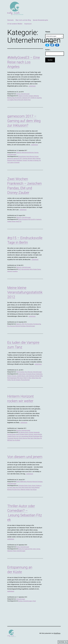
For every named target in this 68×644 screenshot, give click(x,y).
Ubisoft (26, 100)
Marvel (16, 100)
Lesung (38, 549)
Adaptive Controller (23, 96)
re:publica (15, 271)
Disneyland (25, 219)
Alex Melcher (21, 432)
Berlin (31, 269)
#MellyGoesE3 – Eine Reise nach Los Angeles (24, 62)
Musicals (12, 326)
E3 (36, 98)
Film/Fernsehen (29, 324)
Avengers (31, 96)
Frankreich (39, 219)
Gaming (18, 94)
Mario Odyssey (36, 158)
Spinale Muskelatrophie (40, 20)
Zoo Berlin (17, 440)
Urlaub (17, 221)
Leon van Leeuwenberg (22, 436)
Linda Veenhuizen (30, 376)
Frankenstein (39, 374)
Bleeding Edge (11, 98)
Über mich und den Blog (23, 20)
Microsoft (21, 100)
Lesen (34, 549)
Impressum (28, 24)
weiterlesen (32, 86)
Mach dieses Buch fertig (28, 488)
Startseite (10, 20)
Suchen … (48, 50)
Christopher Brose (30, 374)
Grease (34, 486)
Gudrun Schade (20, 434)
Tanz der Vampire (16, 380)
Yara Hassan (33, 490)
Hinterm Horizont (12, 376)
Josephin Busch (21, 376)
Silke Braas (37, 438)
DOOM (33, 98)
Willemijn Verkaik (25, 490)
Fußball (9, 221)
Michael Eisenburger (34, 436)
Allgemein (19, 153)
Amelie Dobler (22, 374)
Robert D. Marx (27, 378)
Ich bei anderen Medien (15, 24)
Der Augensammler (27, 549)
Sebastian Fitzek (12, 551)
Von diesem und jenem (25, 457)
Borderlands (18, 98)
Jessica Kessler (38, 434)
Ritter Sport (20, 378)
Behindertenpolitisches (28, 153)
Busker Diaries (37, 269)
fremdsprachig (37, 324)
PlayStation (19, 160)
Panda (13, 221)
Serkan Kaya (35, 378)
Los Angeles (10, 100)
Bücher (18, 482)
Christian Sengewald (34, 432)
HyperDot (39, 98)
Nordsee (20, 601)
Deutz (30, 486)
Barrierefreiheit (22, 156)
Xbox (29, 100)
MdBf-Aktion (23, 482)
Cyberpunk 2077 (26, 98)
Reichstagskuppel (12, 378)
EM (29, 219)
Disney (20, 219)
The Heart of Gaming (33, 160)
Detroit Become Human (32, 156)
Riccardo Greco (16, 490)
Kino (8, 326)
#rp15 (20, 269)
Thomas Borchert (25, 380)
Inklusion (30, 158)
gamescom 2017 (18, 158)
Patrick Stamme (23, 438)
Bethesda (36, 96)
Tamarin (25, 160)
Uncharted (17, 162)
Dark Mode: (63, 642)
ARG (23, 324)
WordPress (57, 633)
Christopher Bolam (23, 486)
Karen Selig (12, 488)
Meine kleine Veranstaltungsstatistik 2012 (25, 292)
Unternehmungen (25, 94)
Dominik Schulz (11, 434)
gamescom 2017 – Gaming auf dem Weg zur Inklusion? (24, 121)
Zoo (20, 221)
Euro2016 (33, 219)
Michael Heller (39, 376)
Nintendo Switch (12, 160)
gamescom (10, 158)
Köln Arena (19, 488)
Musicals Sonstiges (20, 326)
